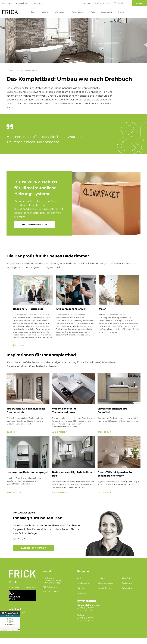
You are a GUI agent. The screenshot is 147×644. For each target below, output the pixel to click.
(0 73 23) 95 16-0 (102, 3)
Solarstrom (127, 578)
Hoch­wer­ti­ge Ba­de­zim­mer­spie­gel (27, 472)
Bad (32, 12)
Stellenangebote (105, 583)
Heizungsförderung (33, 224)
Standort (86, 3)
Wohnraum (60, 12)
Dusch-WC (103, 493)
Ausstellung (7, 3)
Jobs (93, 12)
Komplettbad (31, 71)
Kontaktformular (106, 588)
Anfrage (140, 3)
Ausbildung (107, 12)
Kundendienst (78, 12)
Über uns (38, 3)
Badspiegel (13, 493)
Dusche (11, 432)
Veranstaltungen (23, 3)
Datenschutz (128, 588)
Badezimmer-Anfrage (32, 548)
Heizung (45, 12)
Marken (122, 12)
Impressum (82, 593)
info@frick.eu (121, 3)
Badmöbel (103, 432)
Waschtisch (58, 432)
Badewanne (58, 493)
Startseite (11, 71)
